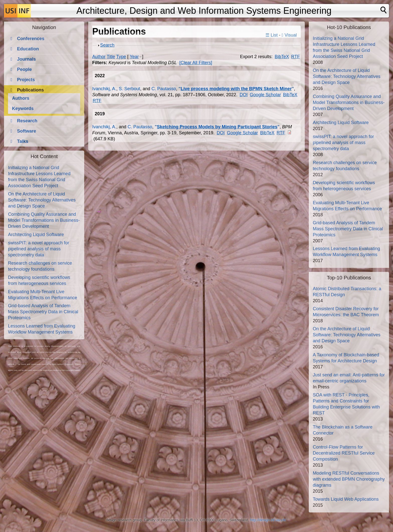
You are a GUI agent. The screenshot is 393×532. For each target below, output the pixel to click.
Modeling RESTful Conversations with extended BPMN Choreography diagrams (349, 479)
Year (134, 57)
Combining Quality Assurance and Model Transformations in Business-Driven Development (44, 220)
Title (111, 57)
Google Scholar (265, 95)
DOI (244, 95)
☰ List (272, 35)
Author (99, 57)
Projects (26, 80)
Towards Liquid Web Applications (346, 499)
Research (27, 121)
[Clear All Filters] (196, 63)
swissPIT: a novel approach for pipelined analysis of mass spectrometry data (39, 249)
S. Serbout (129, 89)
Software (27, 131)
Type (121, 57)
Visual (289, 35)
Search (107, 45)
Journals (26, 59)
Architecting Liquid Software (36, 235)
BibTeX (282, 57)
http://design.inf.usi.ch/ (268, 520)
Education (28, 49)
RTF (296, 57)
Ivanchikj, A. (104, 89)
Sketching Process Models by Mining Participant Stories (217, 127)
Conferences (31, 39)
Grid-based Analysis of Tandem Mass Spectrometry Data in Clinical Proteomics (43, 312)
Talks (23, 141)
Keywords (23, 109)
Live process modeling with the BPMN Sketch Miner (236, 89)
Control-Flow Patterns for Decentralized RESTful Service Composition (344, 453)
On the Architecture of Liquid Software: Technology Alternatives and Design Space (42, 200)
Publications (30, 90)
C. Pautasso (164, 89)
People (24, 69)
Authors (21, 98)
